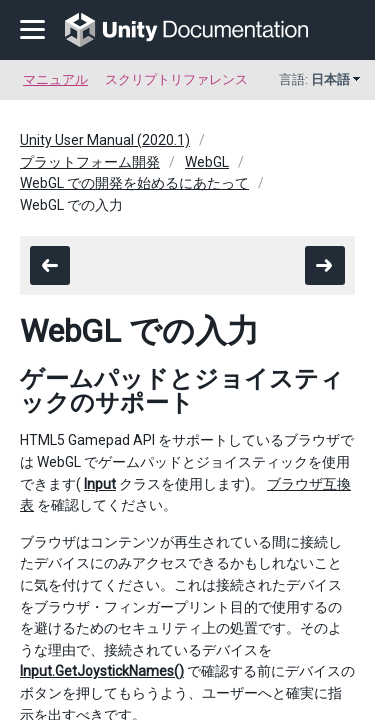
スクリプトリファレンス (176, 79)
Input (100, 484)
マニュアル (55, 79)
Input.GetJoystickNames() (102, 671)
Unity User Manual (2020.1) (105, 140)
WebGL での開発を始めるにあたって (134, 183)
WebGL (207, 162)
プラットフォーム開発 (90, 162)
